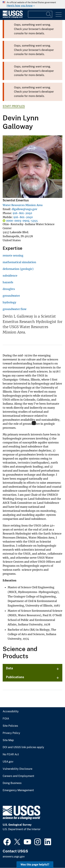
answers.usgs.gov (14, 857)
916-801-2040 (22, 213)
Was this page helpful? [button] (35, 865)
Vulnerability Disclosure (17, 769)
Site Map (8, 740)
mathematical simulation (19, 262)
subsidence (10, 276)
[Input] (40, 14)
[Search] (49, 14)
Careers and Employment (18, 776)
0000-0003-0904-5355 (22, 221)
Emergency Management (18, 790)
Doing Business (12, 783)
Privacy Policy (11, 733)
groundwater (11, 296)
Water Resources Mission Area (23, 205)
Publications (15, 677)
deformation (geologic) (18, 269)
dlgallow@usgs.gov (24, 209)
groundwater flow (14, 309)
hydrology (9, 302)
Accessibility (11, 711)
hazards (8, 282)
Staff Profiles (14, 106)
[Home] (13, 17)
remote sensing (13, 255)
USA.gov (8, 762)
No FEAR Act (11, 754)
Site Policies (10, 726)
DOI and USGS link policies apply (23, 747)
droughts (9, 289)
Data (9, 668)
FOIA (6, 719)
